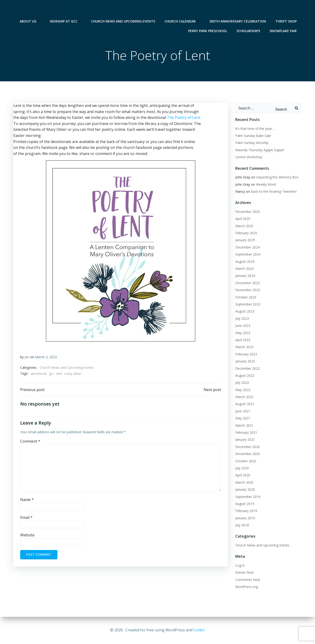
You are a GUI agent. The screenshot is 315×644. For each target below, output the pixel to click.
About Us (31, 9)
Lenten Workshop (249, 157)
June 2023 (243, 326)
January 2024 (245, 276)
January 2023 (245, 361)
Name (27, 501)
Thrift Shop (287, 9)
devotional (39, 374)
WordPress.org (246, 587)
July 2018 (242, 525)
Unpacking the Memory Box (277, 177)
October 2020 (246, 461)
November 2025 (247, 212)
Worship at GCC (66, 9)
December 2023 (247, 283)
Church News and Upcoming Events (124, 9)
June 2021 (243, 411)
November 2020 (247, 454)
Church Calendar (183, 9)
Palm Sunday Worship (252, 143)
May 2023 (243, 333)
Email (26, 519)
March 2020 (244, 483)
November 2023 (247, 290)
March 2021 (244, 426)
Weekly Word (266, 185)
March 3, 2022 (46, 358)
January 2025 (245, 240)
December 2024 (247, 247)
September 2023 (248, 304)
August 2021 (245, 404)
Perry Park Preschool (208, 19)
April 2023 (243, 340)
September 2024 (248, 254)
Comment (30, 443)
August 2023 (245, 311)
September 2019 (248, 497)
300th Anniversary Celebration (238, 9)
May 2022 (243, 390)
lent (59, 374)
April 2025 (243, 219)
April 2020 (243, 475)
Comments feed (247, 580)
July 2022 (242, 383)
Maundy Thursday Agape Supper (260, 150)
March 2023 (244, 347)
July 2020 (242, 468)
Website (27, 536)
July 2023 (242, 319)
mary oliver (73, 374)
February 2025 (246, 233)
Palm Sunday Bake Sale (253, 136)
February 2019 (246, 511)
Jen (27, 358)
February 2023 (246, 354)
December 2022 (247, 369)
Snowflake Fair (284, 19)
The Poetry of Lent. (184, 118)
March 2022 (244, 397)
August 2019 (245, 504)
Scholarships (249, 19)
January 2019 (245, 518)
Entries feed (244, 573)
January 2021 (245, 440)
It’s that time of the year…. (255, 129)
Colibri (199, 630)
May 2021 (243, 418)
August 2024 (245, 262)
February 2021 (246, 433)
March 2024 (244, 269)
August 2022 (245, 376)
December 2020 (247, 447)
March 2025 (244, 226)
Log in (240, 566)
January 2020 (245, 490)
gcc (52, 374)
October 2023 (246, 297)
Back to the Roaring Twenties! (273, 192)
